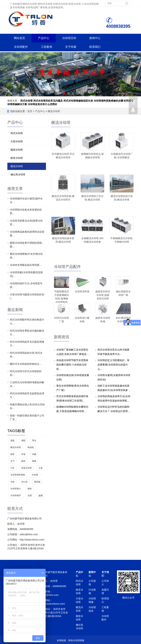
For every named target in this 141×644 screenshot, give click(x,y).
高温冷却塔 (26, 468)
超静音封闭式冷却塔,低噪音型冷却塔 (103, 295)
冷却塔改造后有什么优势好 (42, 104)
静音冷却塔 (17, 158)
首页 (30, 111)
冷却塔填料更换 (18, 475)
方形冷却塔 (17, 141)
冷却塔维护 (16, 496)
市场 (23, 454)
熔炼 (34, 461)
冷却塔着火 (16, 489)
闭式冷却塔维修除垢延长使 (78, 101)
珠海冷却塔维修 (76, 640)
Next (136, 74)
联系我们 (95, 47)
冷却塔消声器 (82, 292)
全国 (30, 496)
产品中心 (44, 38)
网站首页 (19, 38)
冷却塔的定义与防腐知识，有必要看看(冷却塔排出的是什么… (113, 365)
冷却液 (35, 475)
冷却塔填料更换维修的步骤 (108, 101)
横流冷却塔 (54, 111)
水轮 (12, 482)
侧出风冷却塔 (18, 174)
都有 (30, 489)
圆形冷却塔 (17, 150)
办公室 (24, 482)
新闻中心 (95, 38)
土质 (41, 468)
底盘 (12, 441)
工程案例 (46, 47)
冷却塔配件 (21, 47)
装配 (23, 441)
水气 (12, 461)
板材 (23, 461)
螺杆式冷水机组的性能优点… (26, 364)
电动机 (31, 447)
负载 (34, 454)
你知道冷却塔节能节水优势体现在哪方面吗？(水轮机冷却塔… (72, 365)
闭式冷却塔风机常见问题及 (48, 101)
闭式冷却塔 (26, 101)
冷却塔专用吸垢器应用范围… (26, 265)
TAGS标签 (16, 431)
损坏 (12, 454)
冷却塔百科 (69, 38)
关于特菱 (71, 47)
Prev (5, 74)
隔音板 (37, 482)
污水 (12, 468)
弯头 (34, 441)
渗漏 (41, 496)
